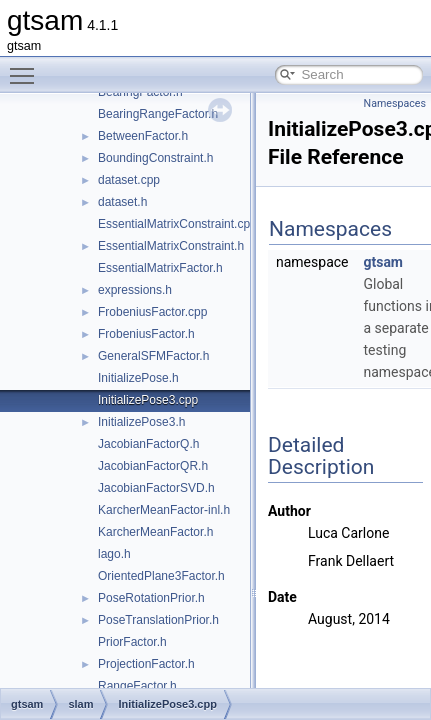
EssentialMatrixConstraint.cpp (177, 224)
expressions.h (135, 290)
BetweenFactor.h (143, 136)
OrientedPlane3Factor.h (161, 576)
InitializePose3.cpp (148, 400)
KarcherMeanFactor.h (155, 532)
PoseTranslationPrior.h (158, 620)
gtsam (383, 262)
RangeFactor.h (137, 686)
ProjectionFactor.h (146, 664)
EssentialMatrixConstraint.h (171, 246)
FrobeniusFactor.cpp (152, 312)
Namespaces (395, 103)
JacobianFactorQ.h (148, 444)
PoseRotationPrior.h (151, 598)
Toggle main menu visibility (27, 67)
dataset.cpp (129, 180)
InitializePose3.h (141, 422)
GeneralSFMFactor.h (153, 356)
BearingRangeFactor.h (158, 114)
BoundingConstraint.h (155, 158)
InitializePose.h (138, 378)
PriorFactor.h (132, 642)
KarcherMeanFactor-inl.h (164, 510)
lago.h (114, 554)
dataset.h (122, 202)
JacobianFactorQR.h (153, 466)
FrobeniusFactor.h (146, 334)
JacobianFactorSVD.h (156, 488)
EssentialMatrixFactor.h (160, 268)
